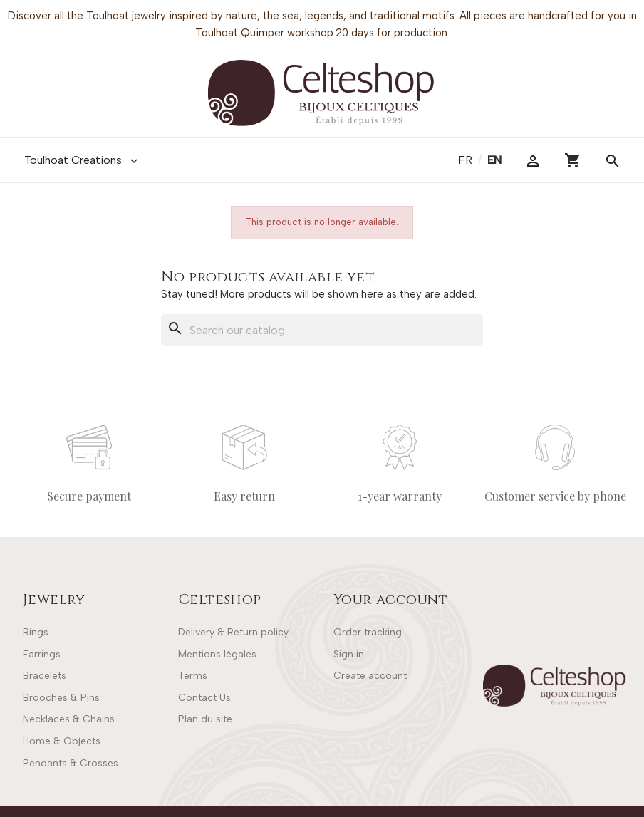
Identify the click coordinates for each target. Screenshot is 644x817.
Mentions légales (217, 654)
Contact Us (204, 698)
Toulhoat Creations (82, 160)
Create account (370, 676)
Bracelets (45, 676)
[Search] (322, 331)
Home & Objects (62, 741)
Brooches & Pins (61, 698)
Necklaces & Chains (69, 719)
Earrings (42, 654)
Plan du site (205, 719)
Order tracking (368, 632)
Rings (36, 632)
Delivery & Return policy (233, 632)
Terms (193, 676)
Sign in (349, 654)
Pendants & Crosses (71, 763)
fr (467, 160)
